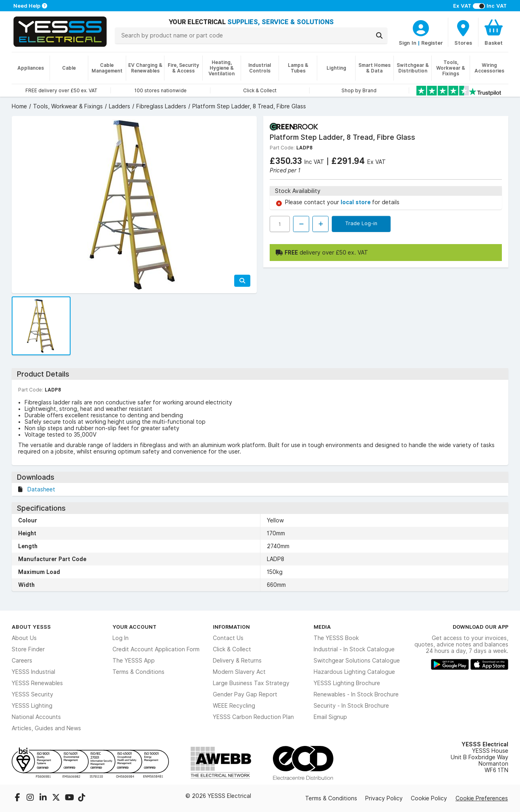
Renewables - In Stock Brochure (356, 694)
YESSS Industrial (33, 672)
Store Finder (28, 649)
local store (356, 202)
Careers (22, 661)
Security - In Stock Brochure (351, 706)
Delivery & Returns (237, 661)
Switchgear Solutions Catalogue (357, 661)
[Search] (379, 35)
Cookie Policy (429, 798)
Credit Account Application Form (156, 649)
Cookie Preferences (482, 798)
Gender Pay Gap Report (245, 694)
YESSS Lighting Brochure (347, 683)
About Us (24, 638)
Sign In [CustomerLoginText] (408, 43)
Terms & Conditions (138, 672)
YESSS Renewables (37, 683)
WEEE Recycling (234, 706)
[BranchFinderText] (463, 32)
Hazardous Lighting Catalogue (354, 672)
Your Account (134, 627)
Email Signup (330, 717)
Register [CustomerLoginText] (432, 43)
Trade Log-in (361, 223)
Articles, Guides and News (46, 728)
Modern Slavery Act (239, 672)
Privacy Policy (384, 798)
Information (231, 627)
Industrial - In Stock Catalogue (354, 649)
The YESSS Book (336, 638)
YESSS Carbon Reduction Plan (253, 717)
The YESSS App (134, 661)
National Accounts (36, 717)
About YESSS (31, 627)
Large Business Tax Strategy (251, 683)
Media (322, 627)
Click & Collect (232, 649)
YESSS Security (32, 694)
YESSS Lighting (32, 706)
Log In (121, 638)
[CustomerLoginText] (421, 27)
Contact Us (228, 638)
